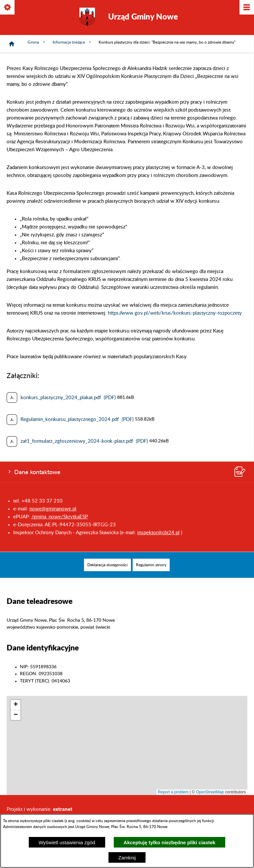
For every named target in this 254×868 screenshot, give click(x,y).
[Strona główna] (12, 44)
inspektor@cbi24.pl (158, 533)
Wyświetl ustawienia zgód (67, 842)
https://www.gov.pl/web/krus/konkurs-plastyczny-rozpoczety (175, 313)
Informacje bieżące (72, 42)
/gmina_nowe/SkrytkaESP (60, 517)
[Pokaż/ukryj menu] (246, 8)
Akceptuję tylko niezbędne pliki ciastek (170, 842)
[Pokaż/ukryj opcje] (8, 8)
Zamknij (127, 858)
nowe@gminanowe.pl (53, 509)
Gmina (37, 42)
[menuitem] (107, 565)
